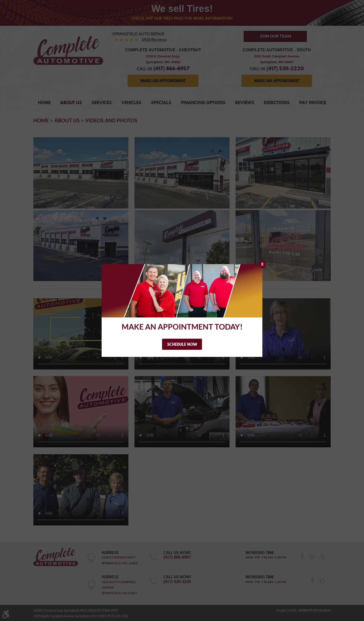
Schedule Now (182, 344)
